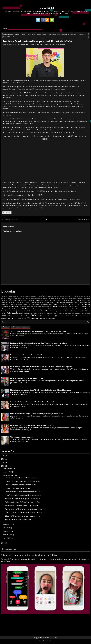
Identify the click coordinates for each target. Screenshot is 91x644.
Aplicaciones (46, 296)
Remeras (28, 313)
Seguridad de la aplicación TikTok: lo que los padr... (22, 506)
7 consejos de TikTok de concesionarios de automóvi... (23, 509)
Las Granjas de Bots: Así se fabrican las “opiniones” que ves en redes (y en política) (39, 343)
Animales (33, 296)
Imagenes (9, 307)
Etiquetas (16, 327)
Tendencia (18, 316)
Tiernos (28, 316)
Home (5, 35)
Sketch (55, 313)
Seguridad (49, 313)
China (58, 298)
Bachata (81, 296)
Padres (3, 311)
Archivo (26, 327)
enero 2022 (7, 538)
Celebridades (52, 298)
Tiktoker (39, 35)
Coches (74, 298)
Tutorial (74, 316)
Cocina (79, 298)
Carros (42, 298)
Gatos (22, 304)
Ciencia (67, 298)
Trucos (64, 316)
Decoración (47, 300)
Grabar (37, 304)
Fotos (3, 304)
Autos (76, 296)
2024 (3, 459)
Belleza (8, 298)
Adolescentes (6, 296)
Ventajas (8, 318)
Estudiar (39, 302)
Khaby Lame (77, 307)
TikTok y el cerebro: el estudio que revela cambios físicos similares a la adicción (38, 331)
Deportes (11, 35)
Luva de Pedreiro (9, 309)
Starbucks (67, 313)
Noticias (87, 309)
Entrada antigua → (83, 219)
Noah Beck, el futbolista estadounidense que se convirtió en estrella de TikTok (37, 41)
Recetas (4, 313)
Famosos (60, 302)
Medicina (36, 309)
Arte (58, 296)
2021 (3, 543)
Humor (88, 304)
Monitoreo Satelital (57, 309)
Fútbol (17, 35)
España (31, 302)
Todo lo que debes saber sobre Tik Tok (18, 519)
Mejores (41, 309)
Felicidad (66, 302)
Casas (46, 298)
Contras (20, 300)
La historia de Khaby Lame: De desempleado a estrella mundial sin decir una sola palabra (41, 367)
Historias (64, 304)
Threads (24, 316)
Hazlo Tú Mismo (53, 304)
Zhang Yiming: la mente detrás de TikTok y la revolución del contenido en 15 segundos (41, 390)
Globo (33, 304)
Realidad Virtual (81, 311)
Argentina (54, 296)
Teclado (88, 313)
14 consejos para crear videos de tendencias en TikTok (29, 555)
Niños (82, 309)
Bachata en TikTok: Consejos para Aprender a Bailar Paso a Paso (33, 425)
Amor (23, 296)
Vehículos (87, 316)
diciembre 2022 (8, 468)
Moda (50, 309)
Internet (54, 306)
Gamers (11, 304)
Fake (56, 302)
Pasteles (27, 311)
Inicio (5, 28)
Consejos (14, 300)
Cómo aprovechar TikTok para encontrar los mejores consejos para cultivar (36, 414)
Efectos (21, 302)
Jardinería (65, 307)
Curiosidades (31, 300)
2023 (3, 463)
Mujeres (68, 309)
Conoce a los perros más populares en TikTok (20, 485)
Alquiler (19, 296)
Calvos (32, 298)
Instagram (23, 307)
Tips (55, 316)
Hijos (60, 304)
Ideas (4, 307)
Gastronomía (17, 304)
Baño (88, 296)
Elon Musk (26, 302)
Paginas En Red (48, 641)
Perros (39, 311)
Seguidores (41, 313)
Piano (43, 311)
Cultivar (24, 300)
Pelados (31, 311)
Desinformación (67, 300)
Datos (42, 300)
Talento (72, 313)
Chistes (62, 298)
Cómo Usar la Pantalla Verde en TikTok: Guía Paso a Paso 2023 (32, 402)
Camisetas (37, 298)
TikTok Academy (43, 316)
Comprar (7, 300)
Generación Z (28, 304)
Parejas (16, 311)
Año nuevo (39, 296)
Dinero (74, 300)
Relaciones (22, 313)
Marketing (17, 309)
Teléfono (13, 316)
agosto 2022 (7, 524)
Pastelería (21, 311)
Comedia (84, 298)
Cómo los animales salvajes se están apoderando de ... (24, 492)
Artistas (62, 296)
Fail (52, 302)
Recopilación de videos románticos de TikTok (26, 355)
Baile (85, 296)
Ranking (74, 311)
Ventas (13, 318)
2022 (3, 466)
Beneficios (14, 298)
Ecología (9, 302)
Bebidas (3, 298)
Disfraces (80, 300)
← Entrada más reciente (10, 219)
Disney (85, 300)
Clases (71, 298)
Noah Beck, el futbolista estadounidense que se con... (23, 495)
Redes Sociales (13, 313)
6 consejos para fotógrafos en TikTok (17, 488)
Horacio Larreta (76, 304)
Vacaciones (80, 316)
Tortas (59, 316)
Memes (46, 309)
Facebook (49, 302)
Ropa (32, 313)
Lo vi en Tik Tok (46, 8)
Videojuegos (23, 318)
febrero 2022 (7, 535)
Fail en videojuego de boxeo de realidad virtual (27, 378)
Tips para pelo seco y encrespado (22, 437)
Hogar (69, 304)
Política (47, 311)
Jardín (60, 307)
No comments (60, 45)
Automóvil (71, 296)
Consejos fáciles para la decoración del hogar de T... (23, 481)
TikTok (33, 35)
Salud (35, 313)
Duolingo (4, 302)
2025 (3, 456)
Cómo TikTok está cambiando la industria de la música (23, 512)
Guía (41, 304)
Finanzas (81, 302)
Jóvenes (71, 307)
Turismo (69, 316)
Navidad (78, 309)
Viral (34, 318)
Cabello (28, 298)
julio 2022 (6, 528)
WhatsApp (39, 318)
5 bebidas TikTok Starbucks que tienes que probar (21, 478)
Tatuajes (83, 313)
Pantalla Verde (9, 311)
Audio (66, 296)
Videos (44, 35)
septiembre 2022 (9, 475)
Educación (15, 302)
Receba (88, 311)
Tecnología (6, 316)
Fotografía (87, 302)
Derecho (60, 300)
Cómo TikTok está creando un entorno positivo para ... (23, 516)
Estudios (44, 302)
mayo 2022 (7, 531)
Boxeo (20, 298)
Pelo (35, 311)
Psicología (68, 311)
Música (73, 309)
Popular (52, 311)
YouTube (45, 318)
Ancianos (27, 296)
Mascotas (24, 309)
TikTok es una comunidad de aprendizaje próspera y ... (23, 499)
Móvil (64, 309)
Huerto (83, 304)
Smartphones (60, 313)
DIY (89, 300)
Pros (64, 311)
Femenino (71, 302)
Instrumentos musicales (33, 307)
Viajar (17, 318)
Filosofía (76, 302)
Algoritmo (13, 296)
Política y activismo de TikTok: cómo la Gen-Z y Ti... (22, 502)
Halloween (45, 304)
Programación (58, 311)
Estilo (35, 302)
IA (2, 307)
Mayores (30, 309)
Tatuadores (78, 313)
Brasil (23, 298)
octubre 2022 (7, 472)
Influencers (16, 307)
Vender (3, 318)
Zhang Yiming (51, 318)
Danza (38, 300)
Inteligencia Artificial (45, 307)
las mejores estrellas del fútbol (19, 93)
